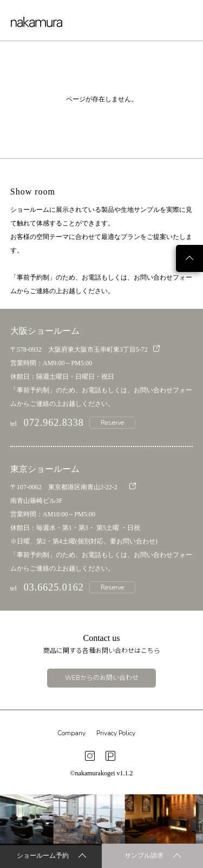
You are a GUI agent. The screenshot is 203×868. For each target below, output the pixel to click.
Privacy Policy (116, 733)
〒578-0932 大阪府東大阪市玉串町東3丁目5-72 (85, 349)
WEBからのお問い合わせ (102, 678)
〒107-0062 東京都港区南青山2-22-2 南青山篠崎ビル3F (73, 494)
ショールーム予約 (51, 856)
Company (71, 733)
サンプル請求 (153, 856)
